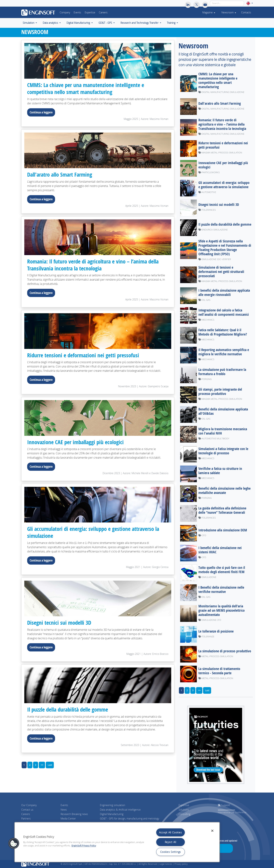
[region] (117, 842)
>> (42, 764)
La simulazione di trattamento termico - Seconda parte (219, 671)
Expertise (90, 12)
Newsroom (229, 12)
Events (77, 12)
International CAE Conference (232, 812)
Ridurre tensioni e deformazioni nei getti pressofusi (85, 355)
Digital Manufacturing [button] (79, 23)
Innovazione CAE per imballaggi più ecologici (78, 442)
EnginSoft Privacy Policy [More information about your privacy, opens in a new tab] (84, 846)
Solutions (184, 809)
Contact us (27, 809)
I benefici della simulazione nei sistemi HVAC (220, 550)
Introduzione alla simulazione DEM (223, 530)
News (64, 809)
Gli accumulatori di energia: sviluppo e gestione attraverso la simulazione (96, 532)
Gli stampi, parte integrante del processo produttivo (220, 391)
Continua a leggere (41, 112)
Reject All (171, 842)
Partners (26, 818)
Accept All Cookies (171, 832)
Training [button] (171, 23)
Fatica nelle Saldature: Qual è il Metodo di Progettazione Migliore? (223, 332)
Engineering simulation (113, 805)
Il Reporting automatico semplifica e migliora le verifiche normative (224, 352)
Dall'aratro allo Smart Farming (61, 174)
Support (224, 805)
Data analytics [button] (51, 23)
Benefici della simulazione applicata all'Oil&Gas (223, 411)
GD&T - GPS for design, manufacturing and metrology (129, 818)
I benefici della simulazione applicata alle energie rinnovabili (224, 292)
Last (50, 764)
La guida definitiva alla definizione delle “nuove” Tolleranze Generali (222, 510)
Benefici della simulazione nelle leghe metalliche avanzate (224, 490)
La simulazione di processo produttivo (225, 651)
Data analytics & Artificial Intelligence (120, 809)
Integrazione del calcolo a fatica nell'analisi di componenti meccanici (224, 312)
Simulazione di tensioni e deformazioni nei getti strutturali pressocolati (221, 271)
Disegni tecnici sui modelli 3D (60, 622)
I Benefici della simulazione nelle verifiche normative (221, 589)
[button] (250, 3)
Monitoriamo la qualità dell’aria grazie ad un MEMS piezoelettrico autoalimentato (222, 610)
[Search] (227, 3)
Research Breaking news (74, 814)
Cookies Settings (171, 852)
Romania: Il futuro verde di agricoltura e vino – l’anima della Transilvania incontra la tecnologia (96, 265)
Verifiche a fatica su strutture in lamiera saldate (220, 470)
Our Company (29, 805)
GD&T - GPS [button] (106, 23)
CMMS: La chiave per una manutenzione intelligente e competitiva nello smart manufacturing (88, 88)
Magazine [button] (209, 12)
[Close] (212, 831)
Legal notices (166, 864)
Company (65, 12)
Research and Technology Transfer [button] (140, 23)
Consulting (184, 814)
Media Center (68, 818)
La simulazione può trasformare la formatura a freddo (222, 371)
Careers (103, 12)
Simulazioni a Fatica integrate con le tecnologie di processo (223, 451)
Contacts (246, 12)
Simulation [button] (29, 23)
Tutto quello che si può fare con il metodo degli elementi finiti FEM (222, 569)
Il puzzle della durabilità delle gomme (70, 709)
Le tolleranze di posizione (216, 631)
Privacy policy (181, 864)
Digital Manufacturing (112, 814)
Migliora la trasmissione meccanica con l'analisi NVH (223, 431)
